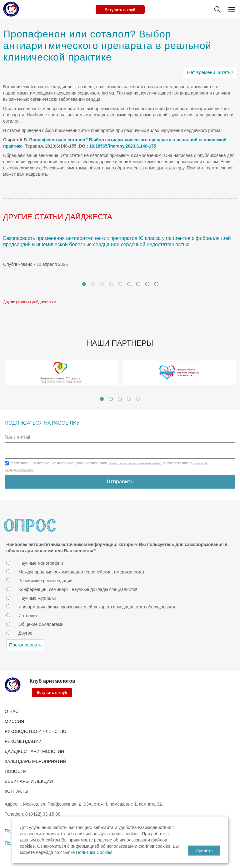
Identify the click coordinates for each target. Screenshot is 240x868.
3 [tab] (102, 284)
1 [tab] (84, 284)
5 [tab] (120, 284)
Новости (15, 771)
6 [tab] (129, 284)
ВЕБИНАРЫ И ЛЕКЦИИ (29, 781)
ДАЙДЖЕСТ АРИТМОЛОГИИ (34, 751)
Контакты (17, 791)
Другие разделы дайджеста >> (30, 302)
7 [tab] (138, 284)
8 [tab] (147, 284)
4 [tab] (111, 284)
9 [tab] (156, 284)
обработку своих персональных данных (135, 464)
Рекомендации (23, 741)
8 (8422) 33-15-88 (43, 814)
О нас (12, 711)
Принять (204, 851)
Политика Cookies (94, 852)
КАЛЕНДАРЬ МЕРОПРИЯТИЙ (35, 761)
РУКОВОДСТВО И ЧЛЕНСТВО (35, 731)
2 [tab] (93, 284)
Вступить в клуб (120, 10)
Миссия (14, 721)
